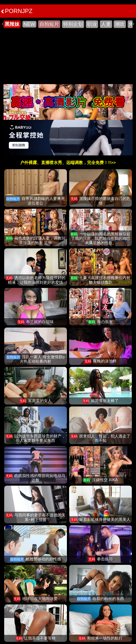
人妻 (106, 24)
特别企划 (73, 24)
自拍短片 (49, 24)
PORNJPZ (17, 11)
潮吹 (120, 24)
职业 (92, 24)
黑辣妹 (12, 24)
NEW (29, 24)
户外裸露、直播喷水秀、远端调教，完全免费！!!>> (68, 163)
